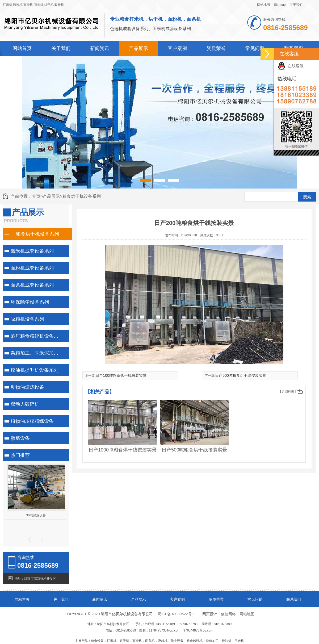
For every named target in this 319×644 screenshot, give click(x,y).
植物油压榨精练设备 (32, 421)
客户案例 (177, 48)
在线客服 (291, 66)
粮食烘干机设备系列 (82, 196)
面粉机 (28, 5)
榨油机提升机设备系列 (35, 370)
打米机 (7, 5)
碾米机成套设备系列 (32, 251)
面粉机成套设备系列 (32, 268)
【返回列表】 (288, 392)
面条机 (39, 5)
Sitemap (280, 5)
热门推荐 (20, 455)
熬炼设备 (20, 438)
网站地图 (263, 5)
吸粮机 (59, 5)
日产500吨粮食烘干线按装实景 (240, 375)
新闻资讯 (100, 48)
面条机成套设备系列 (32, 285)
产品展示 (138, 48)
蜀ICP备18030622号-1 (176, 614)
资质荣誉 (216, 48)
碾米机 (18, 5)
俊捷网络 (228, 614)
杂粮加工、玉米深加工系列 (39, 353)
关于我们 (296, 5)
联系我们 (294, 599)
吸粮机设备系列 (27, 319)
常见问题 (255, 48)
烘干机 (49, 5)
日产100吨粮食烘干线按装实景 (121, 375)
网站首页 (22, 48)
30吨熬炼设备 (36, 515)
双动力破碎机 (25, 404)
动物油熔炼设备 (27, 387)
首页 (37, 196)
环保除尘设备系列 (30, 302)
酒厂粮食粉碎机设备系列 (37, 336)
